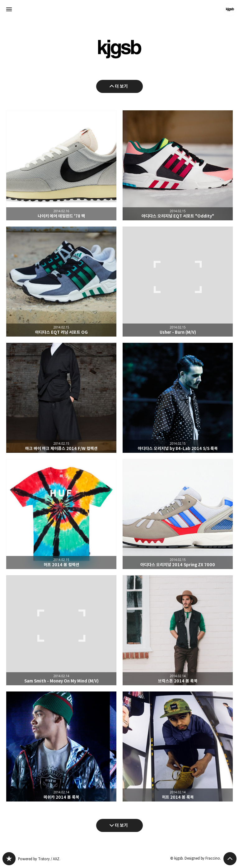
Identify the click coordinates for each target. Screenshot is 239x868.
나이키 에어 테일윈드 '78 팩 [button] (61, 165)
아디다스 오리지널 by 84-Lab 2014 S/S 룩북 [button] (178, 398)
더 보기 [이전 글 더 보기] (121, 86)
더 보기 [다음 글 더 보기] (121, 825)
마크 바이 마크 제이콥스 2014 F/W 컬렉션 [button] (61, 398)
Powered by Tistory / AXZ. (39, 859)
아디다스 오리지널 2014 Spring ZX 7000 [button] (178, 514)
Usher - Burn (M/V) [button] (178, 282)
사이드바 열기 (9, 9)
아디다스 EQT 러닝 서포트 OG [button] (61, 282)
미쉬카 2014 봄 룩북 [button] (61, 746)
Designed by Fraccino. (203, 858)
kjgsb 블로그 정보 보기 (230, 9)
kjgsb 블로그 (9, 859)
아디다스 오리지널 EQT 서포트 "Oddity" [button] (178, 165)
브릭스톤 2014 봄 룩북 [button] (178, 630)
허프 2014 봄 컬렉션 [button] (61, 514)
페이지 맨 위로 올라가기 (230, 859)
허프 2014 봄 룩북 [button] (178, 746)
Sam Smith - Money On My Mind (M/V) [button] (61, 630)
